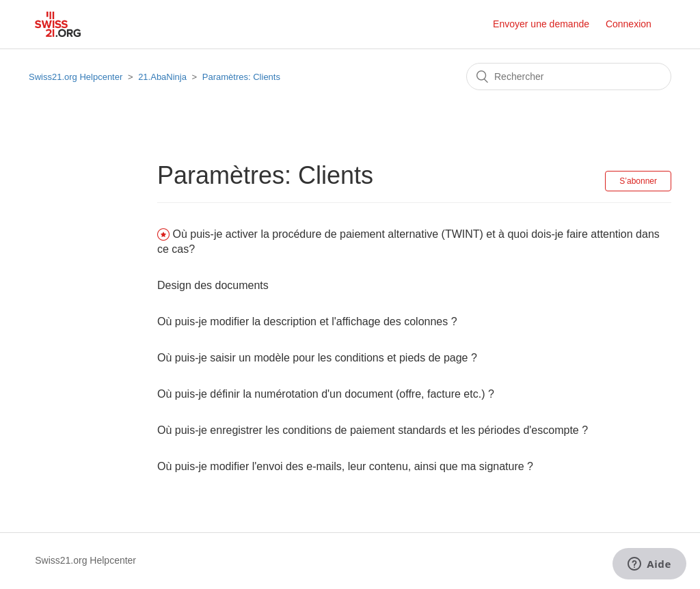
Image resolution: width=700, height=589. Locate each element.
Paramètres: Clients (241, 77)
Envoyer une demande (541, 24)
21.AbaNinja (162, 77)
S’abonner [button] (638, 181)
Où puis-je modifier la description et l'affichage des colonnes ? (307, 321)
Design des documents (213, 285)
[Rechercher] (569, 77)
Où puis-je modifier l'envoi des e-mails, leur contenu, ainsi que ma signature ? (345, 466)
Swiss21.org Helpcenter (76, 77)
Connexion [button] (629, 24)
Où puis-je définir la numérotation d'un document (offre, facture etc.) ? (326, 394)
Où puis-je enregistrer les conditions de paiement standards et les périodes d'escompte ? (373, 430)
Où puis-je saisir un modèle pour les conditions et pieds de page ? (317, 358)
